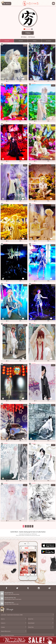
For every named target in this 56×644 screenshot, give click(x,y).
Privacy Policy (31, 627)
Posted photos (7, 41)
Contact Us (3, 623)
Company (3, 627)
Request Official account (6, 631)
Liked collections (49, 41)
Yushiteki (5, 44)
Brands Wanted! (31, 623)
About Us (3, 619)
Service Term (31, 619)
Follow (28, 33)
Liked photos (21, 41)
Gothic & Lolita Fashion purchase (7, 635)
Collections (35, 41)
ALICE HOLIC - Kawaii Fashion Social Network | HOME (12, 615)
